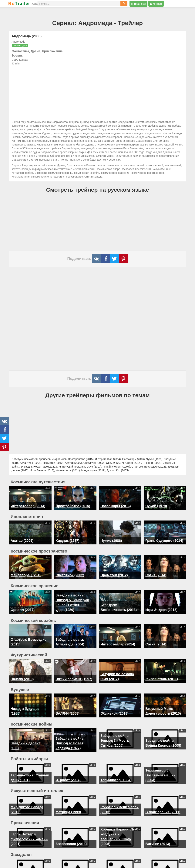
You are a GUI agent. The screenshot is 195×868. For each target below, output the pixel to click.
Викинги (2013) (158, 836)
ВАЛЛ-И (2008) (67, 708)
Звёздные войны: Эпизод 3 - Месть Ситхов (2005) (115, 735)
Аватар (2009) (22, 541)
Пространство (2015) (73, 506)
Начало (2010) (22, 676)
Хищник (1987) (67, 541)
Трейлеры (138, 4)
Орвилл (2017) (23, 610)
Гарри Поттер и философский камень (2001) (29, 831)
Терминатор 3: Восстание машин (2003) (160, 767)
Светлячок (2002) (70, 575)
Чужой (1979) (156, 506)
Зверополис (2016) (71, 836)
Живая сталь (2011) (162, 676)
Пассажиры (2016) (116, 506)
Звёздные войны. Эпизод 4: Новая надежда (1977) (70, 735)
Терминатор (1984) (116, 772)
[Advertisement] (98, 92)
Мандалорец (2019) (27, 575)
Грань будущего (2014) (164, 541)
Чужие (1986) (111, 541)
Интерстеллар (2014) (28, 506)
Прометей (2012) (114, 575)
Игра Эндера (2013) (161, 610)
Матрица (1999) (68, 804)
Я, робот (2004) (68, 772)
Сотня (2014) (156, 575)
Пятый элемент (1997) (74, 676)
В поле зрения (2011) (163, 804)
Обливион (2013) (114, 708)
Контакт (156, 4)
